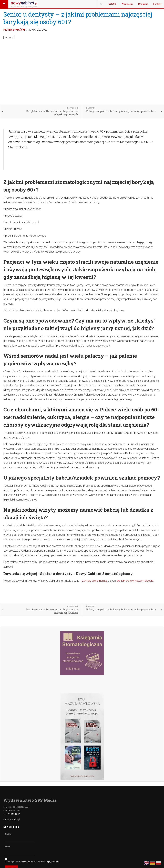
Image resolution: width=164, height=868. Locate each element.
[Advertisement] (63, 99)
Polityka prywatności (50, 801)
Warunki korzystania (26, 801)
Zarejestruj (127, 4)
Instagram (48, 830)
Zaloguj (112, 4)
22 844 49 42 (14, 753)
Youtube (29, 830)
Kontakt (157, 4)
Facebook (10, 830)
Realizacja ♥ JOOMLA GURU (147, 858)
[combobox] (102, 4)
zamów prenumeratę (95, 520)
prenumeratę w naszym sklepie (135, 520)
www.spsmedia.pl (12, 759)
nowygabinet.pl (66, 858)
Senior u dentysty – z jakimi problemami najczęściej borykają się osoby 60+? (78, 18)
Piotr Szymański (14, 30)
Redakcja (143, 4)
